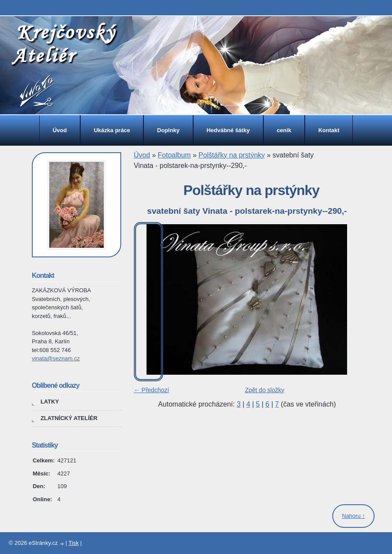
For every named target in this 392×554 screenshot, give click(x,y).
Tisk (73, 543)
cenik (284, 130)
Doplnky (168, 130)
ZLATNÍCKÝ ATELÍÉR (69, 418)
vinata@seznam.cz (56, 358)
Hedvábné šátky (228, 130)
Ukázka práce (112, 130)
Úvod (60, 130)
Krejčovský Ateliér (64, 43)
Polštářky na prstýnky (232, 155)
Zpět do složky (265, 390)
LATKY (50, 402)
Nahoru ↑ (353, 516)
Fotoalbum (174, 155)
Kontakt (329, 130)
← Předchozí (152, 390)
